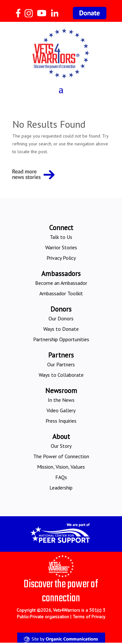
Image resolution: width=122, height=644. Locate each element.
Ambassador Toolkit (61, 293)
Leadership (61, 488)
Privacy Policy (61, 258)
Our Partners (61, 364)
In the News (61, 400)
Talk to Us (61, 237)
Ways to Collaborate (61, 375)
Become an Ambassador (61, 283)
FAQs (61, 477)
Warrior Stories (61, 247)
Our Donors (61, 318)
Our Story (61, 446)
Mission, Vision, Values (61, 467)
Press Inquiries (61, 421)
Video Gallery (61, 410)
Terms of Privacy (89, 617)
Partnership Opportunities (61, 339)
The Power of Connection (61, 456)
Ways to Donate (61, 329)
